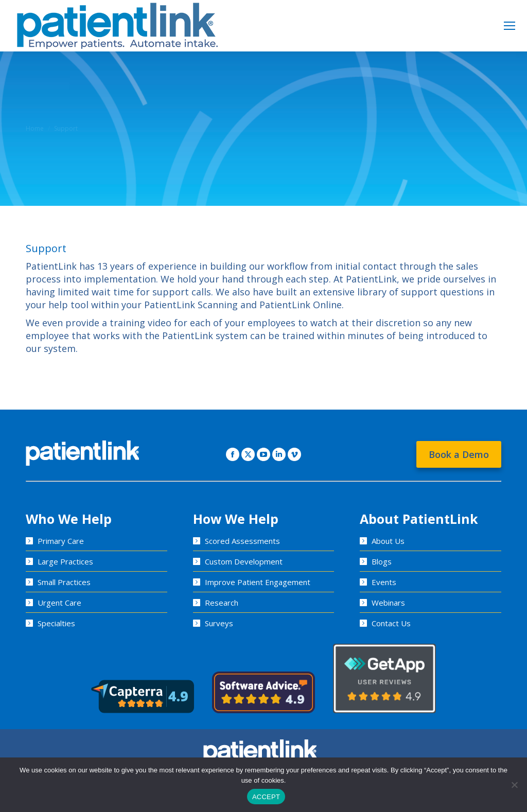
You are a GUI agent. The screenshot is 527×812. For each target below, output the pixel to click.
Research (222, 603)
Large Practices (65, 561)
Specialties (56, 623)
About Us (388, 541)
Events (384, 582)
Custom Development (244, 561)
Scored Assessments (242, 541)
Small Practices (64, 582)
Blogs (382, 561)
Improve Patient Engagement (258, 582)
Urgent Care (59, 603)
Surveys (219, 623)
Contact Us (391, 623)
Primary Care (61, 541)
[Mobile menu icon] (510, 26)
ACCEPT (266, 797)
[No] (514, 785)
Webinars (388, 603)
